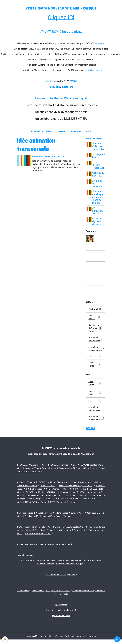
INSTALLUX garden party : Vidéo (60, 498)
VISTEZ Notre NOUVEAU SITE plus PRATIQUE (61, 8)
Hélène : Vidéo (62, 518)
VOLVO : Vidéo (48, 492)
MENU (75, 81)
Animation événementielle (97, 353)
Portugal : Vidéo (52, 474)
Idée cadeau (95, 317)
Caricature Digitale (54, 565)
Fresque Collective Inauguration (99, 147)
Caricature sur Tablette (32, 565)
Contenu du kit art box (99, 174)
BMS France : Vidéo (84, 504)
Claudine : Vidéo (32, 521)
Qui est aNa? (61, 609)
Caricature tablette (45, 569)
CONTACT (49, 81)
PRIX (88, 131)
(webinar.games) (94, 70)
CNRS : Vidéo (79, 495)
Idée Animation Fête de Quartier (49, 156)
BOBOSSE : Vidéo (64, 504)
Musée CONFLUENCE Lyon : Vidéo (76, 492)
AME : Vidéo (71, 508)
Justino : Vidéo (26, 518)
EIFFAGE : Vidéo (33, 498)
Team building (95, 369)
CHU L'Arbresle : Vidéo (57, 495)
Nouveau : (42, 98)
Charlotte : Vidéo (44, 518)
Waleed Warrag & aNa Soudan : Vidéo (37, 532)
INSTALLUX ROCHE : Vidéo (38, 501)
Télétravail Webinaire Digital (68, 98)
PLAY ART (36, 131)
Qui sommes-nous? (61, 620)
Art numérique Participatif (98, 211)
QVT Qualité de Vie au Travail (96, 330)
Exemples (76, 131)
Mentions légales (33, 640)
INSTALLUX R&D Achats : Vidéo (69, 501)
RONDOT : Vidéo (34, 495)
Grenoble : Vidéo (41, 478)
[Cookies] (5, 639)
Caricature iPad (72, 565)
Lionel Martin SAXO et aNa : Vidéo (75, 532)
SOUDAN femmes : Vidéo (64, 471)
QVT (95, 406)
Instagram (67, 87)
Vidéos (49, 131)
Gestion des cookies (88, 640)
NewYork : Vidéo (33, 474)
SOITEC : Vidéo (56, 508)
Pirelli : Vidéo (26, 488)
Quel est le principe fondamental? (61, 614)
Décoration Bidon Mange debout (61, 579)
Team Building (27, 595)
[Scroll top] (117, 639)
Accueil (61, 131)
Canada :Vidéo (69, 474)
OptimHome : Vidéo (90, 488)
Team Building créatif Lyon (99, 165)
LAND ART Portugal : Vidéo (60, 549)
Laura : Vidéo (48, 521)
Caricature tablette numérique (70, 569)
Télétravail (95, 309)
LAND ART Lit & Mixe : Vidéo (32, 549)
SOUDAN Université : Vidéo (33, 471)
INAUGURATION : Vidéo (36, 508)
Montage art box (97, 156)
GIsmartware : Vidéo (66, 488)
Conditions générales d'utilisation (59, 640)
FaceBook (54, 87)
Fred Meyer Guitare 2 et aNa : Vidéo (57, 535)
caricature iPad (93, 565)
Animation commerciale (96, 343)
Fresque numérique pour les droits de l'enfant (98, 197)
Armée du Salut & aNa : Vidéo (38, 539)
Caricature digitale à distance (98, 221)
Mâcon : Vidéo (86, 474)
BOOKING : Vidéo (44, 488)
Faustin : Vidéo (63, 521)
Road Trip (95, 361)
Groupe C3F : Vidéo (44, 504)
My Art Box (100, 43)
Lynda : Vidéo (77, 518)
